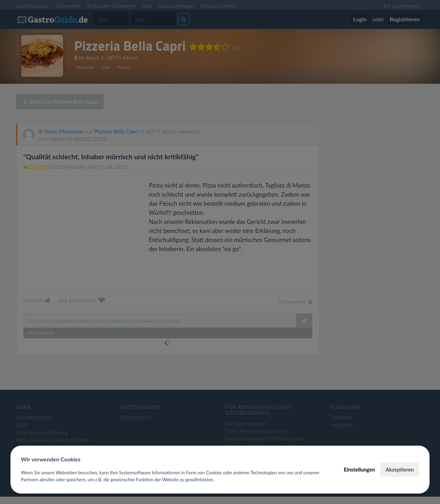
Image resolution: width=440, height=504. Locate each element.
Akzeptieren (400, 469)
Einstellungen (359, 469)
